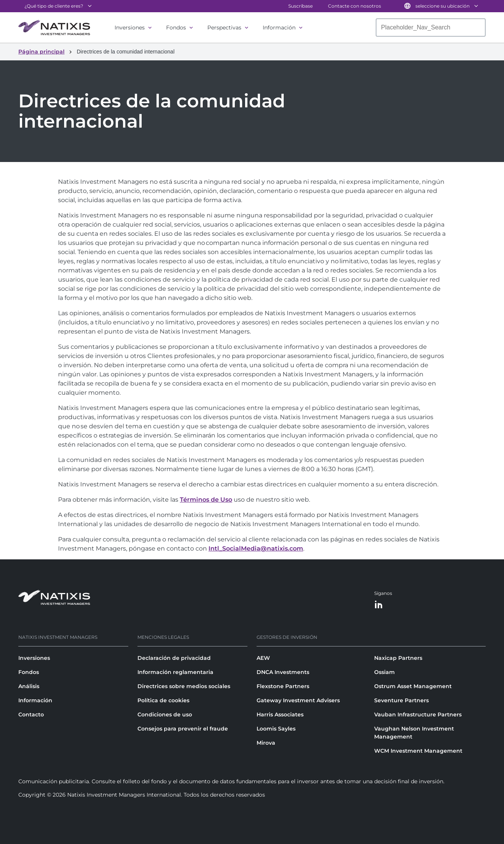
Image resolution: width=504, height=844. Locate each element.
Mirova (266, 743)
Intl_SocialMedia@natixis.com (256, 548)
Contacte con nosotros (355, 6)
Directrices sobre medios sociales (184, 686)
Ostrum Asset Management (413, 686)
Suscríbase (300, 6)
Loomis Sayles (276, 729)
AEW (263, 658)
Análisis (29, 686)
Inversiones (130, 28)
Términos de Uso (206, 500)
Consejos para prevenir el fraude (183, 729)
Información (279, 28)
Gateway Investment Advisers (298, 700)
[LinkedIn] (379, 605)
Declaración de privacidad (174, 658)
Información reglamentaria (175, 672)
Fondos (176, 28)
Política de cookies (163, 700)
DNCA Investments (283, 672)
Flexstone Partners (283, 686)
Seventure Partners (401, 700)
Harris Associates (280, 714)
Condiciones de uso (165, 714)
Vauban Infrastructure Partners (418, 714)
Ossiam (384, 672)
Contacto (31, 714)
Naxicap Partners (398, 658)
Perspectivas (224, 28)
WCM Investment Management (418, 751)
